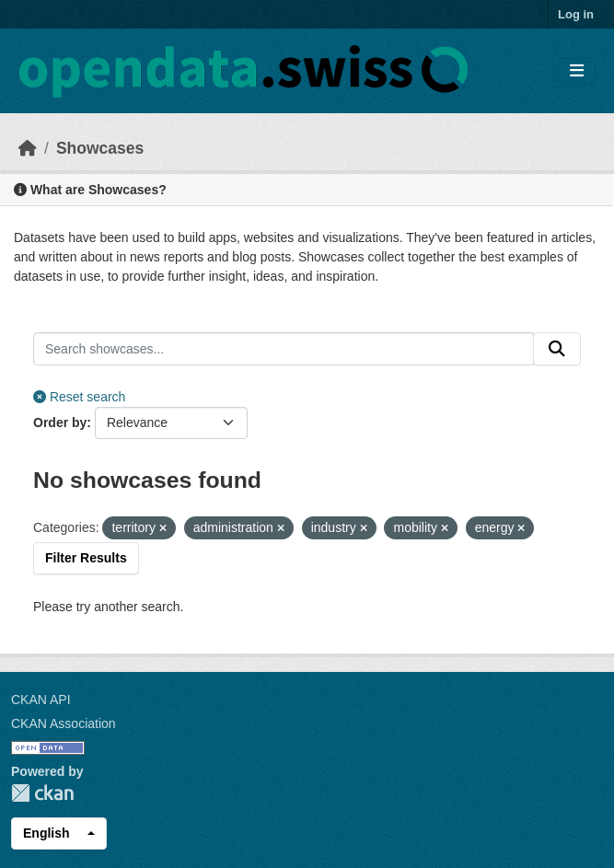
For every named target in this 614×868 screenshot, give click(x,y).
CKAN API (41, 700)
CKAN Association (64, 723)
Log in (576, 14)
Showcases (100, 148)
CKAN (42, 793)
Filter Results (86, 558)
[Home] (28, 148)
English (46, 833)
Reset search (79, 397)
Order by (60, 422)
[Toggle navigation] (577, 71)
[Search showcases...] (284, 349)
